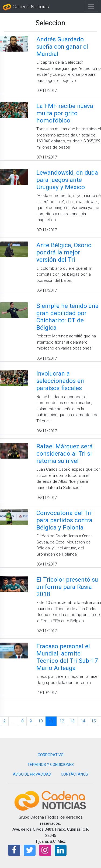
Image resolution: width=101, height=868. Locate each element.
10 (40, 721)
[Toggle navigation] (91, 7)
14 (83, 721)
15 (93, 721)
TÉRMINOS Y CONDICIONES (51, 765)
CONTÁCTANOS (74, 774)
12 (62, 721)
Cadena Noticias (26, 7)
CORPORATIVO (51, 755)
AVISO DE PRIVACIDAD (32, 774)
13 (72, 721)
